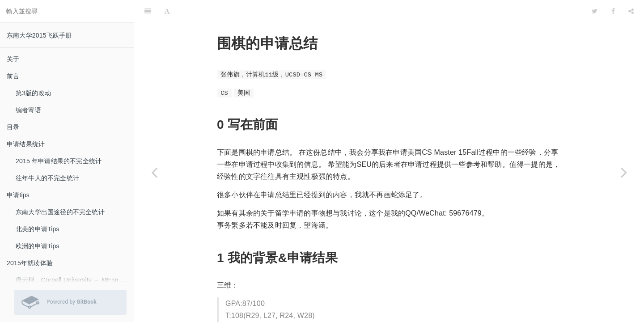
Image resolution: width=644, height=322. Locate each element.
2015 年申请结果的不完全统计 (59, 161)
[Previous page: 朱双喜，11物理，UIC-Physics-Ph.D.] (154, 172)
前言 (13, 76)
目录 (13, 127)
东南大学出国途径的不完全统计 (60, 212)
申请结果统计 (26, 144)
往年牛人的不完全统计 (47, 178)
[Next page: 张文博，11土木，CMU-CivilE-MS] (624, 172)
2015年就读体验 (30, 263)
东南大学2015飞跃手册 (39, 35)
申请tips (18, 195)
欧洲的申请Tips (38, 246)
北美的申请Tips (38, 229)
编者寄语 (28, 110)
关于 (13, 59)
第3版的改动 (33, 93)
